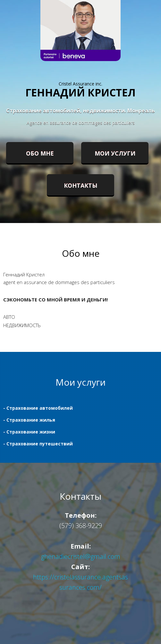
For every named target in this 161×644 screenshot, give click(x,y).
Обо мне (40, 153)
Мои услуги (115, 153)
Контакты (81, 185)
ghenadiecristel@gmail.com (81, 556)
